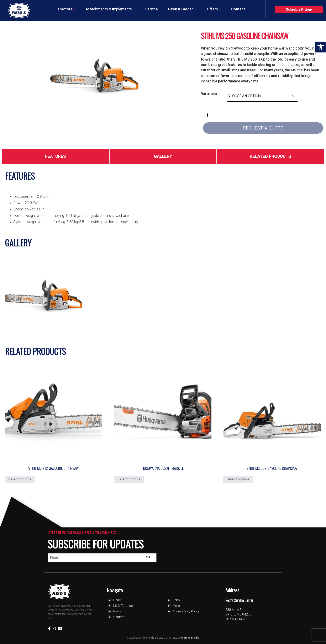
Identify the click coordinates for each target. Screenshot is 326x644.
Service (151, 9)
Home (118, 600)
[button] (321, 47)
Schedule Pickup (299, 9)
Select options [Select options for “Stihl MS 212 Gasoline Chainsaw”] (20, 479)
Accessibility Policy (186, 611)
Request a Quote (263, 128)
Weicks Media (190, 638)
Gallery (163, 156)
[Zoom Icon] (97, 74)
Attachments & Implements (110, 9)
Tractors (66, 9)
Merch (177, 606)
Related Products (270, 156)
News (117, 611)
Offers (214, 9)
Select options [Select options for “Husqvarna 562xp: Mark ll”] (129, 479)
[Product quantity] (209, 115)
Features (56, 156)
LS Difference (123, 606)
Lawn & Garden (182, 9)
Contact (238, 9)
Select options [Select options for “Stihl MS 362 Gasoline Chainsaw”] (238, 479)
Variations (209, 94)
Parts (176, 600)
